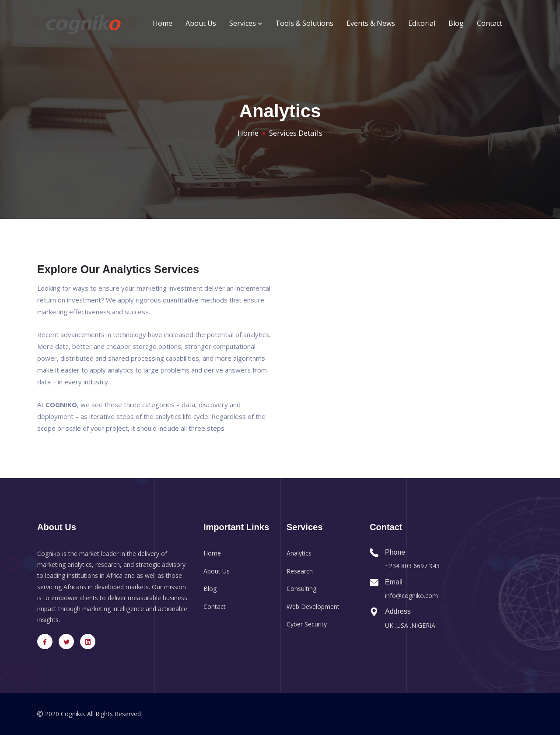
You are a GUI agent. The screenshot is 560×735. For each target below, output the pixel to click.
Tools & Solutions (304, 23)
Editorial (422, 23)
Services (246, 23)
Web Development (313, 607)
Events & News (371, 23)
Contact (490, 23)
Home (163, 23)
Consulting (301, 589)
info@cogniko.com (411, 596)
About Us (201, 23)
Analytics (299, 553)
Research (300, 571)
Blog (456, 23)
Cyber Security (307, 624)
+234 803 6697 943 (412, 566)
